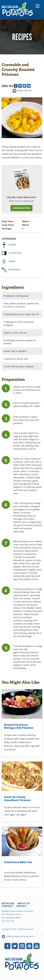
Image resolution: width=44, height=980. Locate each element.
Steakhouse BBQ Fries (18, 862)
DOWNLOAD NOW (21, 208)
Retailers (8, 903)
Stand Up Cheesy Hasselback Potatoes (17, 799)
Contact (8, 906)
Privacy (21, 906)
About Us (23, 903)
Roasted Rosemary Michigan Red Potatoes (19, 726)
